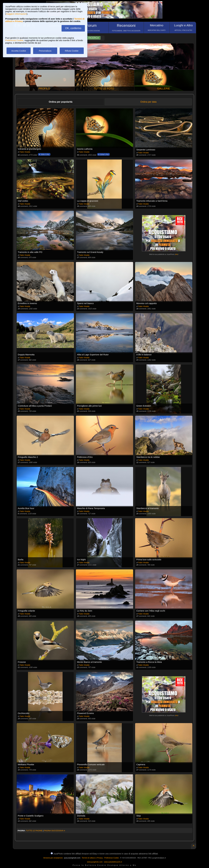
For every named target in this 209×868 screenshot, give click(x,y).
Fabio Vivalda (25, 152)
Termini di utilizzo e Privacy (92, 858)
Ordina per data (148, 102)
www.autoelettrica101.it (113, 862)
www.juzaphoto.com (95, 862)
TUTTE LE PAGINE (34, 831)
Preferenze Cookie (14, 40)
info (176, 254)
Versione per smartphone (53, 858)
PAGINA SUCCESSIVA (55, 831)
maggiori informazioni (16, 14)
